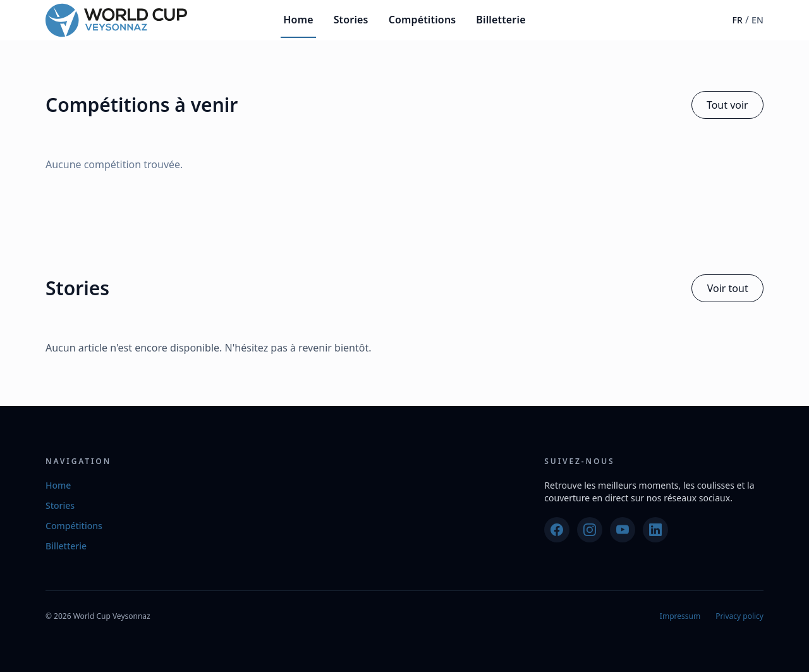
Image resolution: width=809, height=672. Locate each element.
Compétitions (423, 20)
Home (298, 20)
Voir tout (728, 288)
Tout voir (727, 105)
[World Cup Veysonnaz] (116, 20)
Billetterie (501, 20)
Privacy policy (739, 616)
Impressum (680, 616)
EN (757, 20)
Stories (351, 20)
